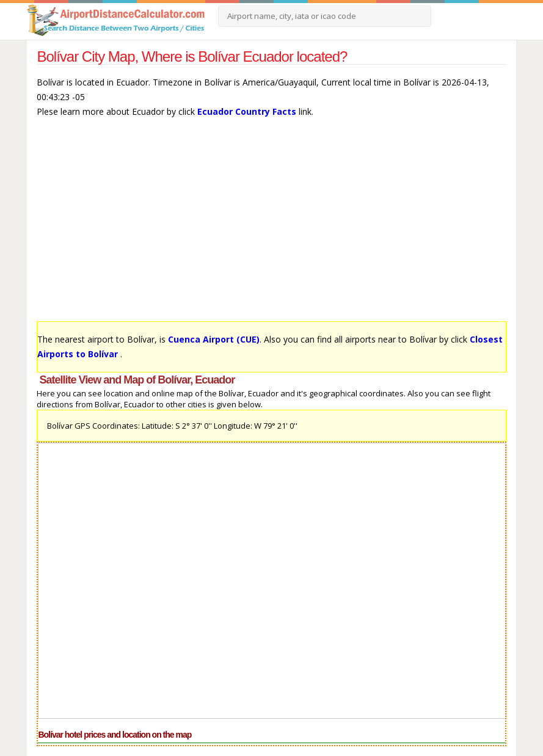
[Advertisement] (271, 225)
